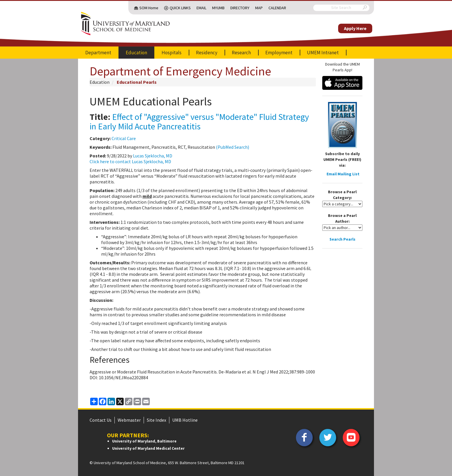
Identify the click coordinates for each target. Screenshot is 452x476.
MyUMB (218, 8)
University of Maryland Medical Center (148, 448)
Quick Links (180, 8)
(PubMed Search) (233, 147)
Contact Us (101, 420)
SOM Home (149, 8)
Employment (279, 53)
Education (136, 53)
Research (241, 53)
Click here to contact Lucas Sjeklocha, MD (130, 161)
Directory (240, 8)
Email (201, 8)
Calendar (277, 8)
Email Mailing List (343, 174)
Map (259, 8)
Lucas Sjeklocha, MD (153, 156)
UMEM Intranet (323, 53)
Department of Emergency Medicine (180, 71)
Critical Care (124, 138)
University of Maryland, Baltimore (144, 441)
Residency (207, 53)
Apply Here (355, 28)
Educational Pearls (137, 82)
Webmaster (129, 420)
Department (98, 53)
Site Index (156, 420)
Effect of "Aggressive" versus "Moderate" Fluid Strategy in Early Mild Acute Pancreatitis (199, 121)
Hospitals (172, 53)
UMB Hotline (185, 420)
